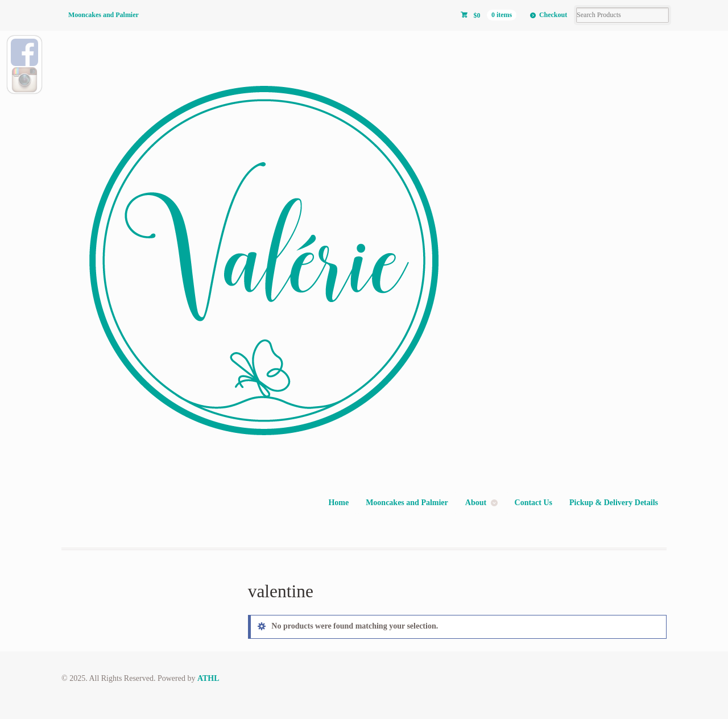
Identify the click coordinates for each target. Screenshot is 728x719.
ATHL (208, 678)
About (476, 503)
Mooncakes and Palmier (104, 15)
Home (338, 503)
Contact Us (534, 503)
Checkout (553, 15)
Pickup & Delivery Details (614, 503)
